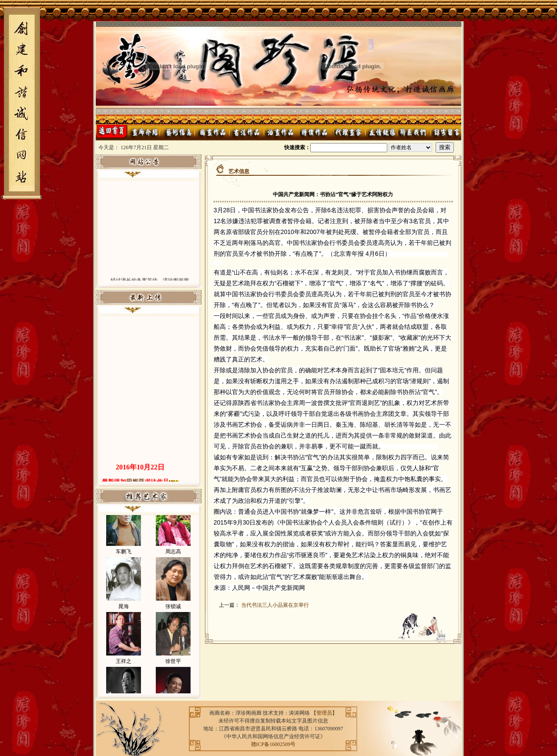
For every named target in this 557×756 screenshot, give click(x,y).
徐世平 (173, 665)
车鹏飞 (124, 555)
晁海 (124, 610)
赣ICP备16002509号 (273, 744)
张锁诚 (173, 610)
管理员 (324, 713)
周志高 (173, 555)
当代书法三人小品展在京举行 (275, 605)
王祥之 (124, 665)
